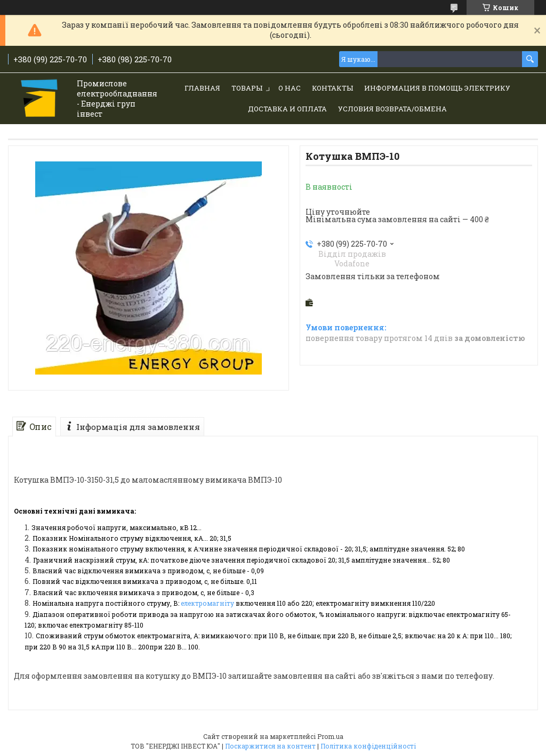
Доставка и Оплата (287, 109)
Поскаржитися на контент (270, 746)
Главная (202, 88)
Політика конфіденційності (368, 746)
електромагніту (207, 603)
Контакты (332, 88)
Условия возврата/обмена (392, 109)
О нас (290, 88)
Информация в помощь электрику (437, 88)
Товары (247, 88)
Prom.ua (330, 736)
